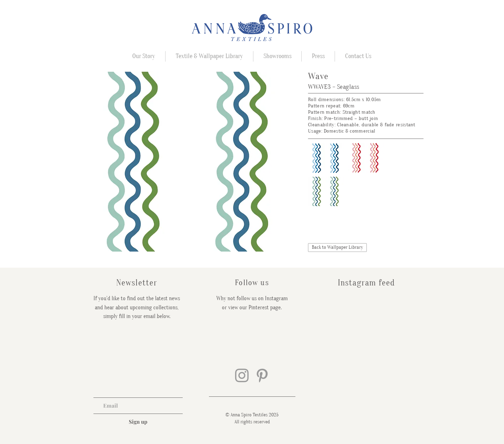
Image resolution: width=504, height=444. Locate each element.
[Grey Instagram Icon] (242, 375)
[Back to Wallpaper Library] (337, 248)
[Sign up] (138, 422)
